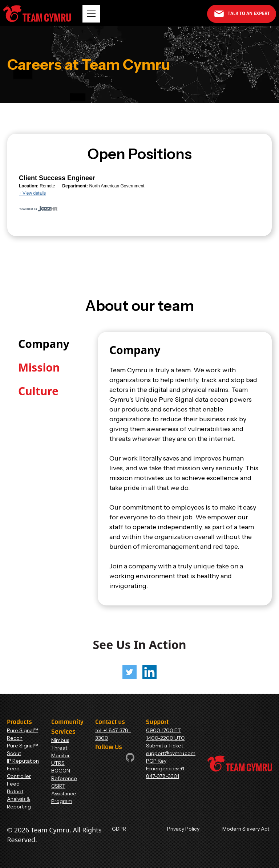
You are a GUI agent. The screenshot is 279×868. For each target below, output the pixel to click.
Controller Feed (19, 780)
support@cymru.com (171, 753)
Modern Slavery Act (246, 829)
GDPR (119, 829)
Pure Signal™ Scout (23, 749)
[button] (91, 14)
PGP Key (156, 761)
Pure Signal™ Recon (23, 734)
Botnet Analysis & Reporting (19, 799)
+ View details (32, 193)
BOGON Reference (64, 774)
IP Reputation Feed (23, 765)
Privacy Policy (183, 829)
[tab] (44, 344)
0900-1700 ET (163, 730)
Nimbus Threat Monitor (60, 748)
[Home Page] (37, 14)
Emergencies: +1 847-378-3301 (165, 772)
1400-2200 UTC (165, 738)
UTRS (58, 763)
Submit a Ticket (165, 746)
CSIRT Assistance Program (64, 794)
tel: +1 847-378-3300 (113, 734)
